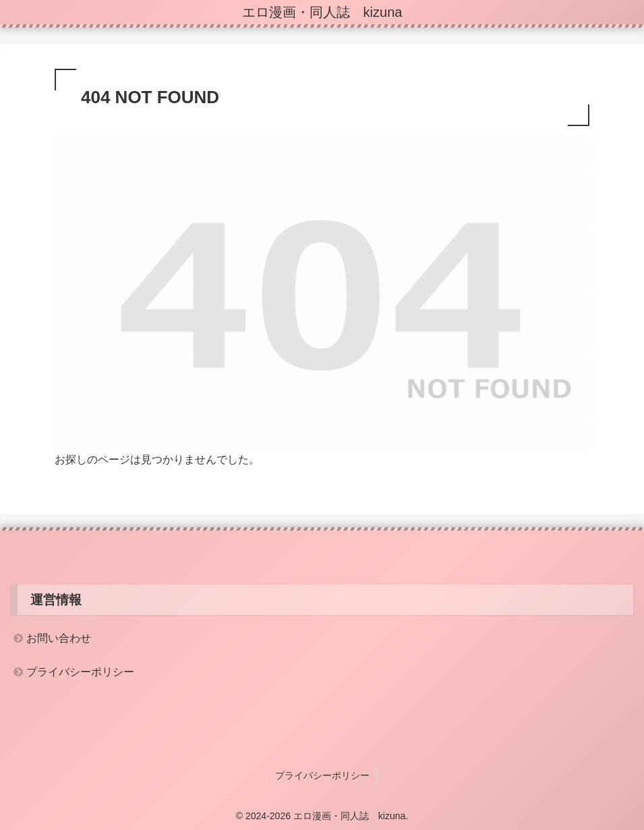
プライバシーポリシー (80, 672)
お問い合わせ (59, 638)
